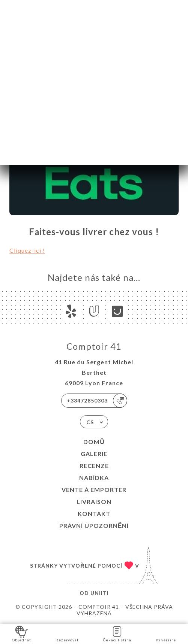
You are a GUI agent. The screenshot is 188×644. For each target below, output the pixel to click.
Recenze (94, 466)
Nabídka (94, 478)
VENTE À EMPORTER (94, 490)
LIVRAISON (94, 502)
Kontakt (94, 514)
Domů (94, 442)
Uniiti (100, 593)
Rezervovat (67, 633)
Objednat (22, 633)
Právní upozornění (94, 525)
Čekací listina (117, 633)
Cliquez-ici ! (27, 250)
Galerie (94, 454)
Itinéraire (166, 633)
